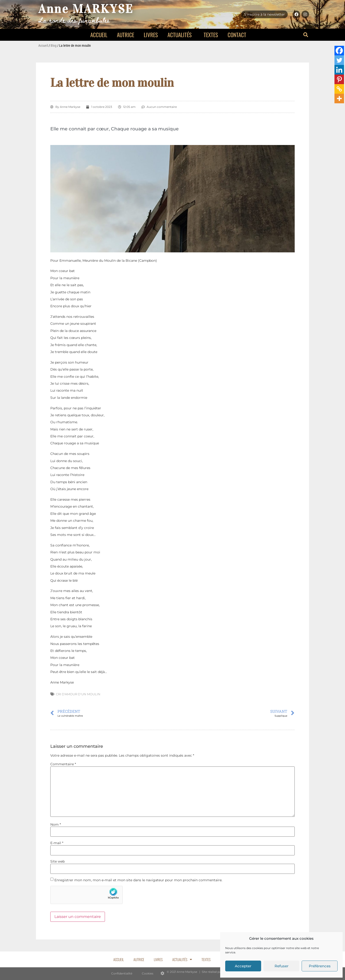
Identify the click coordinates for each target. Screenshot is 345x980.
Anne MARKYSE (86, 9)
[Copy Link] (339, 89)
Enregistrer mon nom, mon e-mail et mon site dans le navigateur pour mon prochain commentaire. (138, 880)
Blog (54, 46)
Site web (57, 861)
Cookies (148, 973)
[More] (339, 99)
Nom (56, 824)
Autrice (126, 35)
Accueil (99, 35)
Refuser (282, 966)
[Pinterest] (339, 79)
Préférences (320, 966)
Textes (211, 35)
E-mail (57, 843)
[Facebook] (339, 51)
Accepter (243, 966)
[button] (306, 35)
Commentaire (63, 764)
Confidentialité (122, 973)
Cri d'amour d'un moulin (78, 694)
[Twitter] (339, 60)
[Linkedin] (339, 70)
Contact (237, 35)
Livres (151, 35)
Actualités (181, 35)
